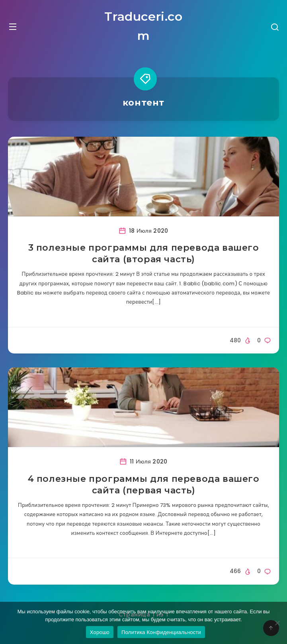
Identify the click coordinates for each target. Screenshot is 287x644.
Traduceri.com (143, 26)
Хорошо (100, 632)
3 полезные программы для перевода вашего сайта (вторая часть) (144, 254)
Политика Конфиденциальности (161, 632)
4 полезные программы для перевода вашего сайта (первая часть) (144, 485)
